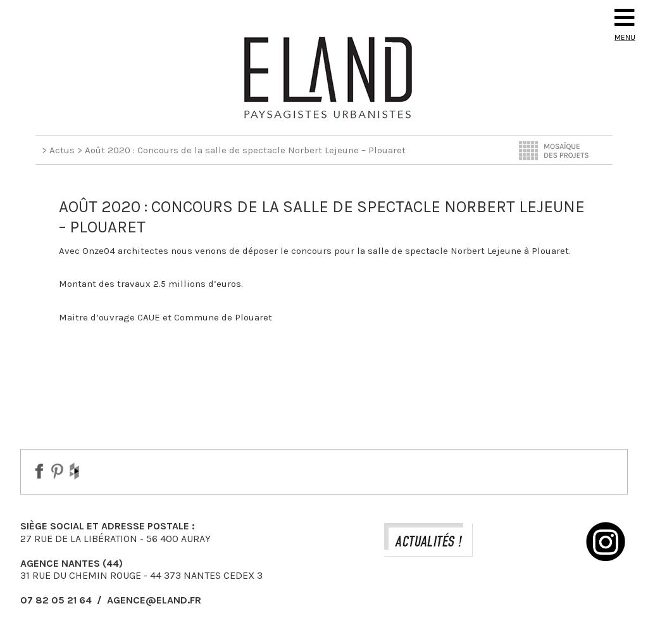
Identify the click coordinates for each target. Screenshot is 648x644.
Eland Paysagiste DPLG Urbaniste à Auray (324, 77)
